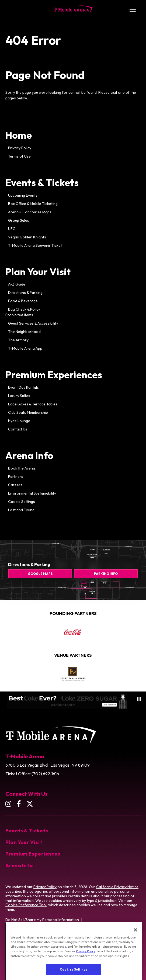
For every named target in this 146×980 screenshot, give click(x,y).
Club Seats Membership (28, 412)
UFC (12, 229)
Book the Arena (22, 468)
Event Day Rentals (23, 387)
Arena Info (29, 455)
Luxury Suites (19, 396)
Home (19, 135)
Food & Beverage (23, 301)
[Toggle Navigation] (133, 9)
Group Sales (19, 220)
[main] (73, 286)
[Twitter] (30, 804)
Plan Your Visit (38, 272)
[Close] (135, 947)
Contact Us (18, 429)
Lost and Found (21, 510)
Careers (15, 485)
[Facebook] (19, 804)
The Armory (18, 340)
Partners (16, 477)
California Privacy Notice (117, 887)
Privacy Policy (20, 148)
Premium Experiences (54, 375)
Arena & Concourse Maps (30, 212)
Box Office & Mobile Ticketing (33, 204)
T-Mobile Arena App (25, 348)
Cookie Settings (22, 502)
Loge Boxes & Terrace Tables (33, 404)
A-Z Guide (17, 284)
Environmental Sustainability (32, 493)
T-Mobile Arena (73, 9)
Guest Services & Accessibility (33, 323)
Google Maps (40, 574)
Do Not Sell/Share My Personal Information (42, 920)
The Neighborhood (24, 332)
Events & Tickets (42, 183)
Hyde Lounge (19, 421)
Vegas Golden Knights (27, 237)
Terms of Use (19, 156)
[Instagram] (8, 804)
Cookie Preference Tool (26, 905)
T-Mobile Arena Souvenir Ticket (35, 245)
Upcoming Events (23, 195)
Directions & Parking (25, 293)
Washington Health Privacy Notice (34, 934)
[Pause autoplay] (139, 699)
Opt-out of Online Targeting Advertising (39, 927)
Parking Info (106, 574)
